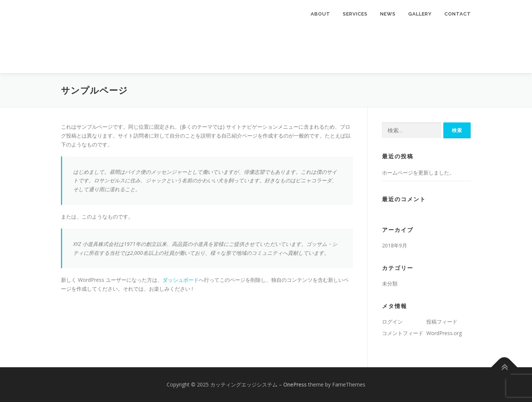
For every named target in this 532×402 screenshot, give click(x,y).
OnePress (295, 384)
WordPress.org (444, 333)
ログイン (392, 322)
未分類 (390, 283)
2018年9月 (395, 245)
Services (355, 14)
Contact (458, 14)
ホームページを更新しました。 (418, 173)
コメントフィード (403, 333)
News (388, 14)
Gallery (420, 14)
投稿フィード (442, 322)
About (320, 14)
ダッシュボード (181, 280)
